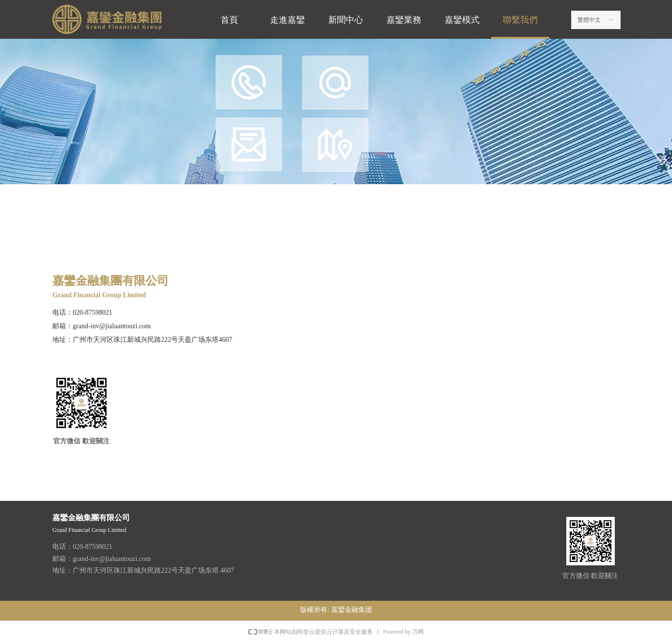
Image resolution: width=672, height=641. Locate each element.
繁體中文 (589, 20)
